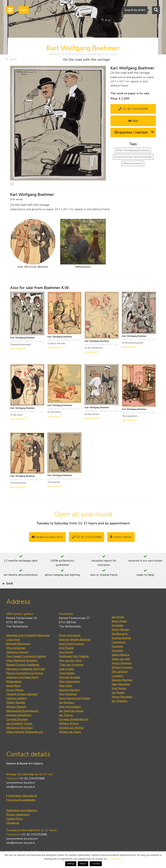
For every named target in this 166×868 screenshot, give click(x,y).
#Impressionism (133, 165)
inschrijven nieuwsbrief (22, 806)
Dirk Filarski (66, 658)
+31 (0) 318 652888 (133, 110)
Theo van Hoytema (71, 675)
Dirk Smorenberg (70, 717)
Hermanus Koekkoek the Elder (26, 679)
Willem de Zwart (70, 742)
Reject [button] (83, 864)
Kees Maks (66, 696)
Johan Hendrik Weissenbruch (25, 742)
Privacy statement (18, 825)
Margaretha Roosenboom (22, 721)
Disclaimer (13, 833)
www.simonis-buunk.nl (21, 793)
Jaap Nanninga (121, 694)
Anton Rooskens (122, 707)
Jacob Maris (13, 696)
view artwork (18, 350)
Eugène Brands (121, 648)
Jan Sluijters (67, 713)
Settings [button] (71, 864)
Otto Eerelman (16, 658)
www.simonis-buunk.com (22, 849)
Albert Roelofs (16, 713)
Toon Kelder (67, 683)
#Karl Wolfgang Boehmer (133, 152)
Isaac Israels (66, 679)
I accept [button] (96, 864)
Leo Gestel (66, 662)
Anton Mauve (15, 700)
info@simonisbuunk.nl (47, 538)
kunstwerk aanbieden (21, 810)
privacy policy (115, 859)
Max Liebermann (70, 692)
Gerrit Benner (120, 640)
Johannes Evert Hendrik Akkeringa (28, 646)
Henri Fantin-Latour (72, 654)
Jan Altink (118, 627)
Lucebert (118, 686)
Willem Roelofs (16, 717)
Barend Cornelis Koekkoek (23, 675)
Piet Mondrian (68, 704)
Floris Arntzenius (70, 646)
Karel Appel (119, 631)
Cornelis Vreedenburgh (74, 730)
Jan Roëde (118, 703)
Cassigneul (119, 652)
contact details (121, 538)
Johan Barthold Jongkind (22, 671)
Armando (118, 636)
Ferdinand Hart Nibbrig (74, 667)
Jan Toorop (66, 725)
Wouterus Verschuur (20, 738)
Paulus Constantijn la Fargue (25, 683)
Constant (117, 657)
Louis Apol (13, 650)
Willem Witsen (69, 734)
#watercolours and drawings (133, 158)
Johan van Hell (121, 669)
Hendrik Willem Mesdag (22, 704)
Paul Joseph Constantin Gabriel (26, 667)
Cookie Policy (15, 829)
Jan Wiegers (119, 711)
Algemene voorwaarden (22, 820)
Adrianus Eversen (17, 662)
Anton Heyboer (122, 673)
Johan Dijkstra (120, 665)
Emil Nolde (119, 699)
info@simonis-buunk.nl (21, 797)
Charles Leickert (17, 709)
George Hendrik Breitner (75, 650)
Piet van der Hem (70, 671)
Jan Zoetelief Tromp (19, 734)
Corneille (117, 661)
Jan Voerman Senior (71, 721)
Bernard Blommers (18, 654)
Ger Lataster (120, 682)
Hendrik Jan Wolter (71, 738)
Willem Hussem (122, 678)
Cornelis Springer (17, 730)
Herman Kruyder (70, 688)
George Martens (69, 700)
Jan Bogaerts (120, 644)
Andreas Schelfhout (19, 725)
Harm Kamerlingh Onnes (75, 709)
